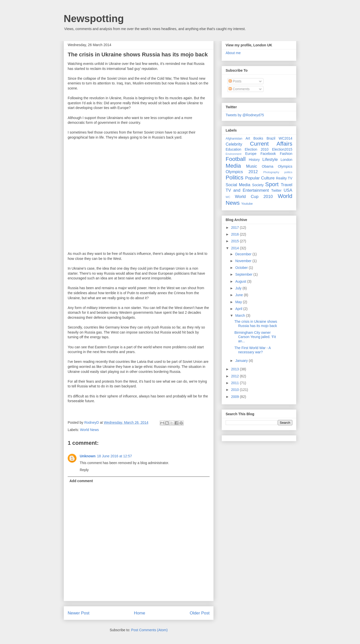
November (244, 261)
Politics (235, 178)
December (244, 254)
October (242, 268)
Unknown (88, 456)
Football (236, 159)
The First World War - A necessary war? (253, 350)
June (239, 295)
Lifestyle (270, 159)
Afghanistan (234, 139)
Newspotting (94, 19)
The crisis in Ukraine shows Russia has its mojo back (256, 324)
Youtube (247, 204)
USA (288, 190)
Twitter (276, 190)
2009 (236, 397)
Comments (239, 89)
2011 (236, 383)
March (241, 315)
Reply (84, 470)
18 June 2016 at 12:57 (114, 456)
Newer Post (79, 613)
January (242, 361)
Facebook (268, 154)
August (241, 281)
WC (228, 197)
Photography (271, 172)
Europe (251, 154)
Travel (287, 185)
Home (140, 613)
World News (89, 430)
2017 (236, 228)
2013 (236, 369)
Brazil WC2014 (279, 138)
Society (258, 185)
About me (233, 53)
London (286, 160)
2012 (236, 376)
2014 (236, 248)
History (254, 160)
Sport (272, 184)
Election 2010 (257, 149)
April (239, 309)
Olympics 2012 (242, 172)
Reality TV (284, 178)
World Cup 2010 (254, 197)
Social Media (238, 185)
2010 (236, 390)
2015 (236, 241)
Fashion (286, 154)
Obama (267, 166)
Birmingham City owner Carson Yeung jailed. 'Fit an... (255, 337)
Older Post (200, 613)
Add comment (81, 481)
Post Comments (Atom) (149, 630)
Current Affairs (271, 144)
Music (252, 166)
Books (258, 138)
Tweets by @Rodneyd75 (245, 115)
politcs (288, 172)
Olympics (285, 166)
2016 (236, 234)
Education (233, 149)
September (244, 274)
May (239, 302)
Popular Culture (260, 178)
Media (233, 166)
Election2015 (282, 149)
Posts (235, 81)
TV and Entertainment (247, 190)
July (239, 288)
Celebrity (234, 144)
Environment (234, 154)
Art (248, 138)
